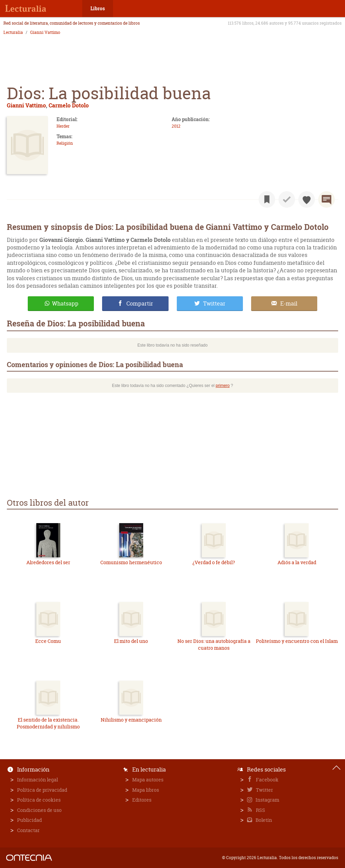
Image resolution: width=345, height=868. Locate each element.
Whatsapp (65, 303)
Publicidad (29, 820)
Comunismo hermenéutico (131, 562)
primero (223, 386)
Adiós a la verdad (297, 562)
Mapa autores (148, 780)
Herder (63, 126)
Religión (65, 143)
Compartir (140, 303)
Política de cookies (39, 800)
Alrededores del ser (48, 562)
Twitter (264, 790)
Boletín (263, 820)
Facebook (267, 780)
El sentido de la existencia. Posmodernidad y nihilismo (48, 723)
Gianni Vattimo (45, 33)
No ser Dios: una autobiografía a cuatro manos (214, 644)
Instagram (267, 800)
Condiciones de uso (39, 810)
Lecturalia (13, 33)
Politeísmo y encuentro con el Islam (297, 641)
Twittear (214, 303)
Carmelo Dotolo (69, 105)
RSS (260, 810)
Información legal (38, 780)
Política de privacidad (42, 790)
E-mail (289, 303)
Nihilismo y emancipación (131, 720)
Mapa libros (146, 790)
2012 (176, 126)
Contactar (28, 830)
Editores (142, 800)
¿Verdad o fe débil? (214, 562)
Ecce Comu (48, 641)
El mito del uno (131, 641)
